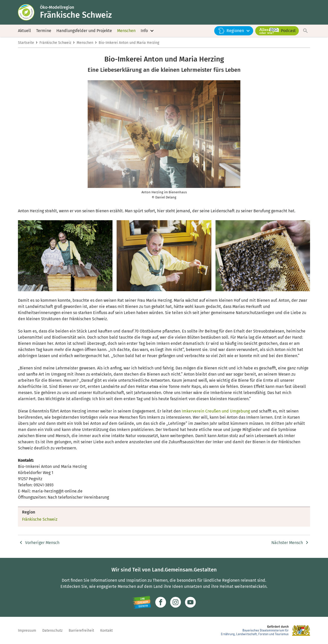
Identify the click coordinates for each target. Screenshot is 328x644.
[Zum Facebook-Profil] (161, 602)
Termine (44, 31)
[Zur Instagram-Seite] (176, 602)
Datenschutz (52, 631)
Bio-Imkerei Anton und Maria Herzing (129, 43)
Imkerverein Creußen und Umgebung (216, 411)
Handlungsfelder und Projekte (84, 31)
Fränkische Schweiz (55, 43)
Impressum (27, 631)
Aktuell (24, 31)
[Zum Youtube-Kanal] (190, 602)
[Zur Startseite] (29, 12)
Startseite (26, 43)
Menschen (126, 31)
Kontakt (106, 631)
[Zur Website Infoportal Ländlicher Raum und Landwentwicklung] (142, 602)
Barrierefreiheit (81, 631)
